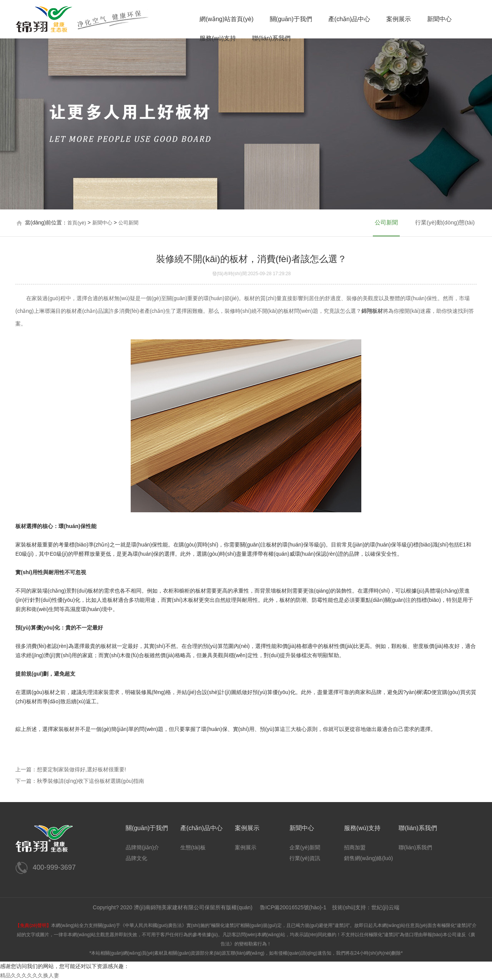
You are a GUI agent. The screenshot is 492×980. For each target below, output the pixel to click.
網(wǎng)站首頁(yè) (227, 19)
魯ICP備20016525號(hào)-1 (293, 907)
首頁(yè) (76, 223)
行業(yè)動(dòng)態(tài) (445, 222)
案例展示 (399, 19)
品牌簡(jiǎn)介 (142, 847)
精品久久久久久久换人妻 (30, 975)
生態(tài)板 (193, 847)
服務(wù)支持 (218, 38)
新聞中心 (439, 19)
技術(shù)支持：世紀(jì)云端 (366, 907)
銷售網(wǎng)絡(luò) (368, 858)
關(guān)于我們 (291, 19)
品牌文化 (136, 858)
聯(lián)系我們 (271, 38)
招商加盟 (355, 847)
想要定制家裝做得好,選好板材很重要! (81, 769)
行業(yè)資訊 (305, 858)
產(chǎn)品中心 (349, 19)
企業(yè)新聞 (305, 847)
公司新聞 (128, 223)
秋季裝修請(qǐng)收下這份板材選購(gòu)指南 (91, 781)
